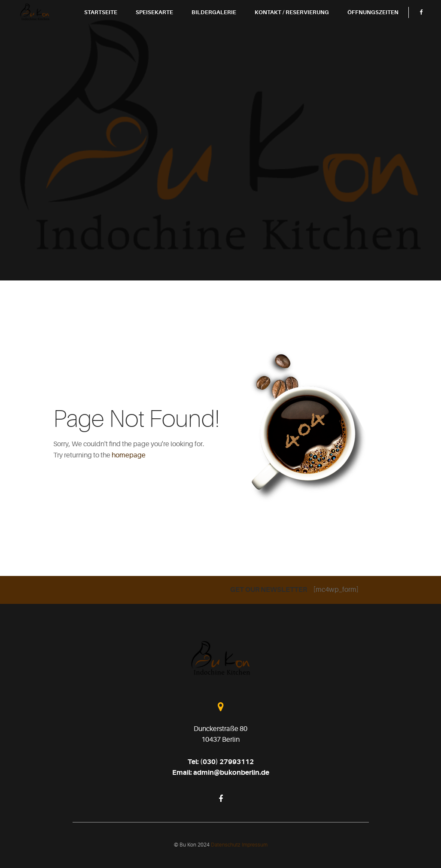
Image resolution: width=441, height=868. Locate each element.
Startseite (116, 26)
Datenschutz (226, 845)
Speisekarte (170, 26)
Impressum (255, 845)
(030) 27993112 (227, 762)
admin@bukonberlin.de (231, 773)
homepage (129, 455)
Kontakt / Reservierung (307, 26)
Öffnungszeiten (388, 26)
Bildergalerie (229, 26)
